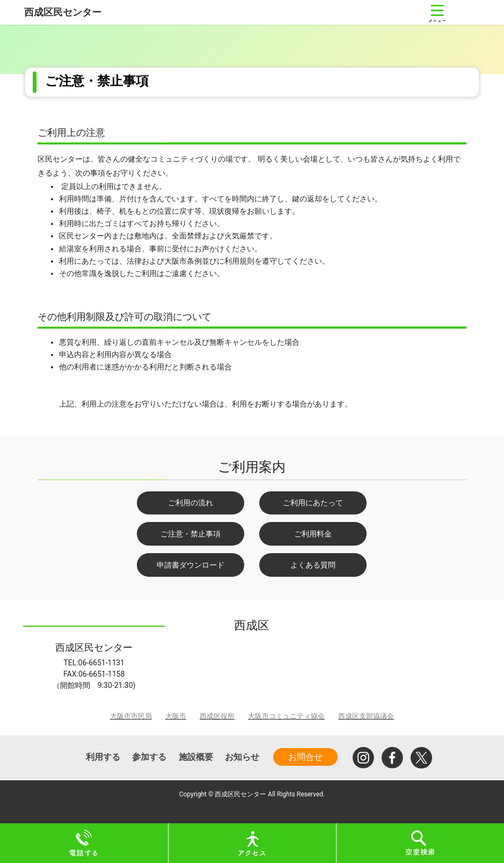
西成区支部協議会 (366, 716)
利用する (103, 757)
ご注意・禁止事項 (191, 534)
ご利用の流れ (191, 503)
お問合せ (305, 757)
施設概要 (196, 757)
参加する (149, 757)
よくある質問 (313, 565)
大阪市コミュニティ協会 (286, 716)
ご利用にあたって (313, 503)
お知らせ (242, 757)
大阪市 (176, 716)
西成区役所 (217, 716)
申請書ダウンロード (191, 565)
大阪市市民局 (131, 716)
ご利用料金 (313, 534)
